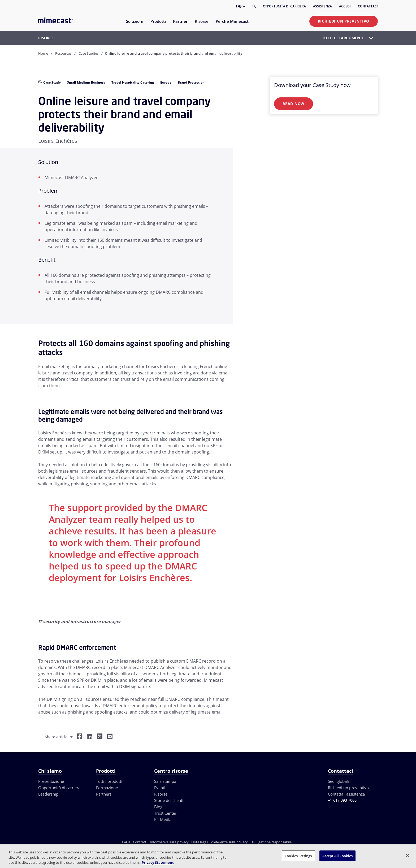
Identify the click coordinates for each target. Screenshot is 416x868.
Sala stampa (165, 781)
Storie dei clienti (169, 800)
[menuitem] (134, 25)
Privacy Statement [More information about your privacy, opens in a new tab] (158, 862)
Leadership (48, 794)
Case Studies (88, 53)
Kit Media (163, 819)
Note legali (200, 842)
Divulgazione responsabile (271, 842)
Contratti (140, 842)
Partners (104, 794)
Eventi (160, 788)
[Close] (408, 856)
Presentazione (51, 781)
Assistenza (322, 6)
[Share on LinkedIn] (90, 737)
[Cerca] (254, 6)
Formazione (107, 788)
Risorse (161, 794)
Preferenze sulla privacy (229, 842)
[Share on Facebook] (79, 737)
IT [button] (240, 6)
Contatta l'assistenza (346, 794)
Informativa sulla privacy (169, 842)
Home (43, 53)
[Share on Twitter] (100, 737)
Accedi (345, 6)
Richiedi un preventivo (344, 21)
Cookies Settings (298, 856)
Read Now (294, 104)
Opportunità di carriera (284, 6)
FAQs (126, 842)
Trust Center (165, 813)
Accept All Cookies (337, 856)
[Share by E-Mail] (110, 737)
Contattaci (368, 6)
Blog (158, 807)
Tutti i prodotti (109, 781)
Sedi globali (338, 781)
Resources (63, 53)
